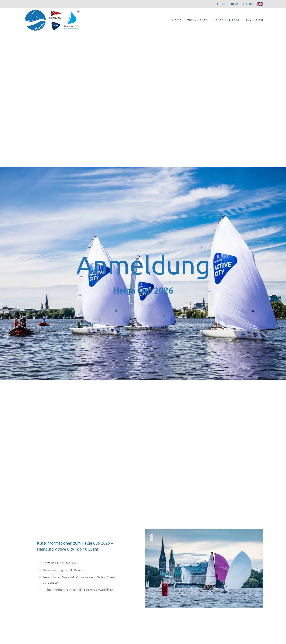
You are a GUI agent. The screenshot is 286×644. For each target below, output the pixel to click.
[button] (204, 568)
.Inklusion (254, 20)
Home (177, 20)
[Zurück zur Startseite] (52, 20)
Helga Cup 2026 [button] (226, 20)
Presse (222, 4)
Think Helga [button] (198, 20)
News (235, 4)
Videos (248, 4)
